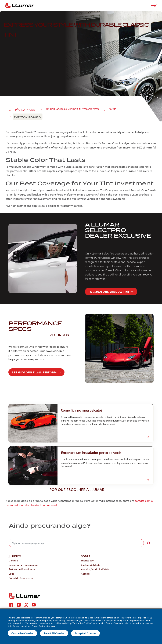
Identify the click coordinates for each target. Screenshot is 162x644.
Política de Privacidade (22, 569)
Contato (13, 560)
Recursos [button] (61, 335)
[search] (76, 543)
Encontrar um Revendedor (24, 565)
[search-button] (149, 543)
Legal (12, 574)
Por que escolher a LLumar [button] (79, 489)
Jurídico (15, 556)
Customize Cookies (22, 633)
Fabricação (87, 560)
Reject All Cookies (54, 633)
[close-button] (155, 6)
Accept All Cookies (86, 633)
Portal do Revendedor (21, 578)
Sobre (86, 556)
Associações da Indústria (95, 569)
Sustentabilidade (91, 565)
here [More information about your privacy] (53, 626)
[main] (81, 626)
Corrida (85, 574)
